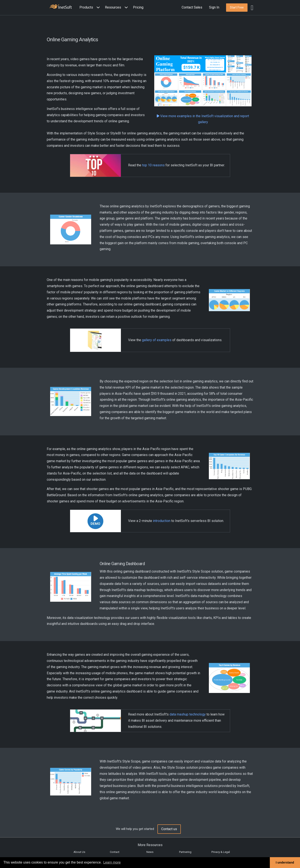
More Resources (150, 845)
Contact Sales (192, 7)
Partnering (185, 852)
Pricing (138, 7)
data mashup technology (188, 714)
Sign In (214, 7)
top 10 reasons (153, 165)
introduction (162, 521)
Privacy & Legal (221, 852)
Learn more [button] (112, 862)
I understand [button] (285, 862)
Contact (115, 852)
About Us (79, 852)
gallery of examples (157, 340)
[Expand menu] (97, 8)
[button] (91, 8)
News (150, 852)
